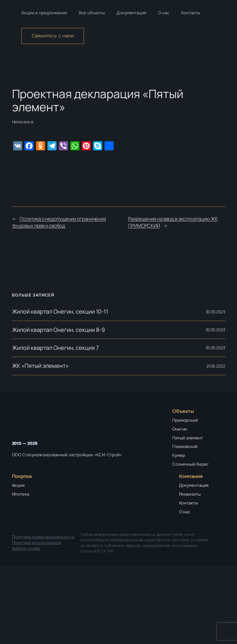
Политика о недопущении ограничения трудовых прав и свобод (59, 222)
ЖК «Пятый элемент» (40, 366)
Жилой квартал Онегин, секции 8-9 (59, 330)
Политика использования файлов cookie (37, 546)
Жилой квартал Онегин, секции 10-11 (60, 312)
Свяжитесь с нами (53, 36)
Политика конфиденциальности (43, 537)
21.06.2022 (216, 366)
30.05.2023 (215, 312)
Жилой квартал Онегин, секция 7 (55, 348)
